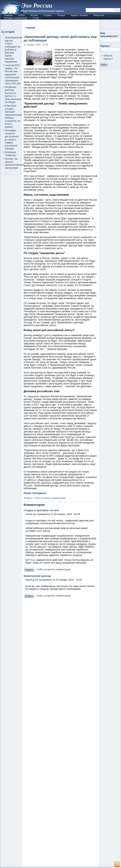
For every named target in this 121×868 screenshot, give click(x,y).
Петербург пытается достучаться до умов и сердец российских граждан (12, 139)
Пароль (105, 46)
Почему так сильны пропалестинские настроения (15, 163)
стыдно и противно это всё (41, 510)
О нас (36, 18)
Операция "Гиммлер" (11, 154)
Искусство (99, 15)
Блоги (21, 15)
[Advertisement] (61, 733)
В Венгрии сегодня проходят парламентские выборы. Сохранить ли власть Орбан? (13, 116)
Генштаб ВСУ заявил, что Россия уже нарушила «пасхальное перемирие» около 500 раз (13, 74)
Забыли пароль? (108, 57)
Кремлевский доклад (37, 576)
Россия (34, 15)
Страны (48, 15)
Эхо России (37, 6)
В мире (61, 15)
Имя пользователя (109, 35)
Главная (8, 15)
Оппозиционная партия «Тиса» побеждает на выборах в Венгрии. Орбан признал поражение (14, 50)
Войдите (28, 498)
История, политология (15, 18)
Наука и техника (79, 15)
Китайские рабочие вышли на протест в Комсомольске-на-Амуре (13, 95)
